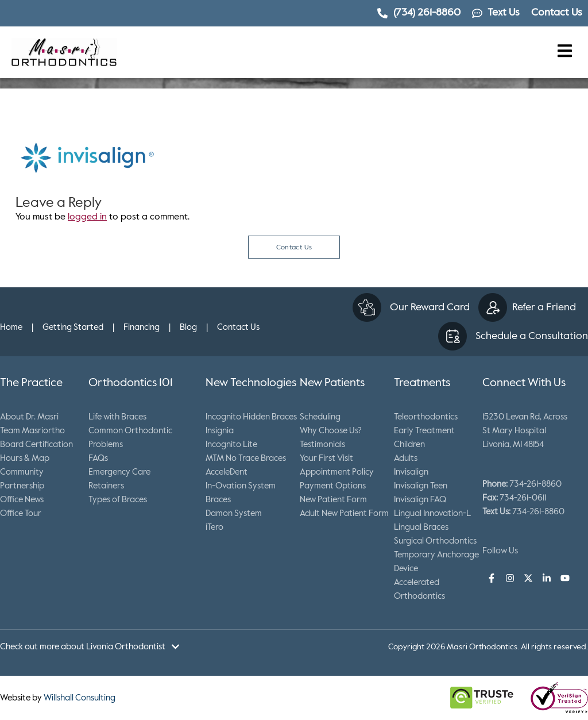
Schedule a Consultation (532, 336)
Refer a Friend (544, 307)
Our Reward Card (430, 307)
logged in (87, 217)
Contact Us (294, 248)
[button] (565, 52)
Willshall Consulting (80, 698)
